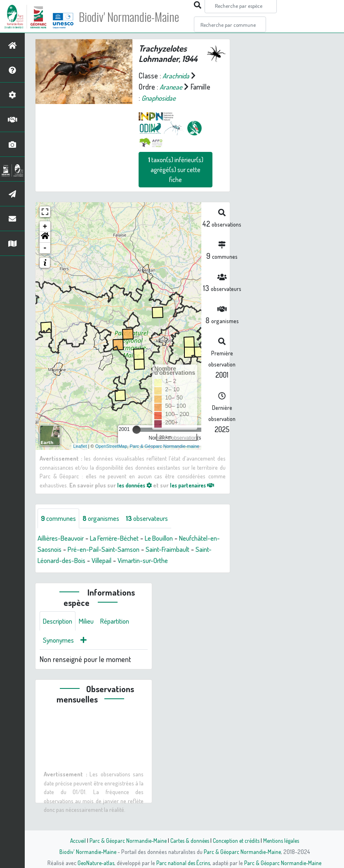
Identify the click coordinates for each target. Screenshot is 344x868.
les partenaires (199, 485)
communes (60, 518)
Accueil (73, 840)
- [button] (45, 248)
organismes (106, 518)
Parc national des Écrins (183, 863)
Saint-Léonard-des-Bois (109, 561)
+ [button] (45, 227)
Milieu (91, 633)
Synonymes (60, 653)
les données (137, 485)
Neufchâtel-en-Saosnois (73, 549)
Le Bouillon (172, 538)
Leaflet (80, 446)
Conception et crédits (237, 840)
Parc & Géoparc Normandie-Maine (125, 840)
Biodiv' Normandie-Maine (135, 17)
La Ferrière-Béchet (123, 538)
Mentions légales (284, 840)
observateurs (156, 518)
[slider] (137, 430)
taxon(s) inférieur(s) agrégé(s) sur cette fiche (176, 170)
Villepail (161, 561)
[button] (45, 237)
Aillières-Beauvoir (63, 538)
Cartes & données (189, 840)
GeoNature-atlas (94, 863)
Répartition (122, 633)
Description (59, 633)
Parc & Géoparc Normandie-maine (164, 446)
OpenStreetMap (111, 446)
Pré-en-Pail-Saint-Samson (154, 549)
